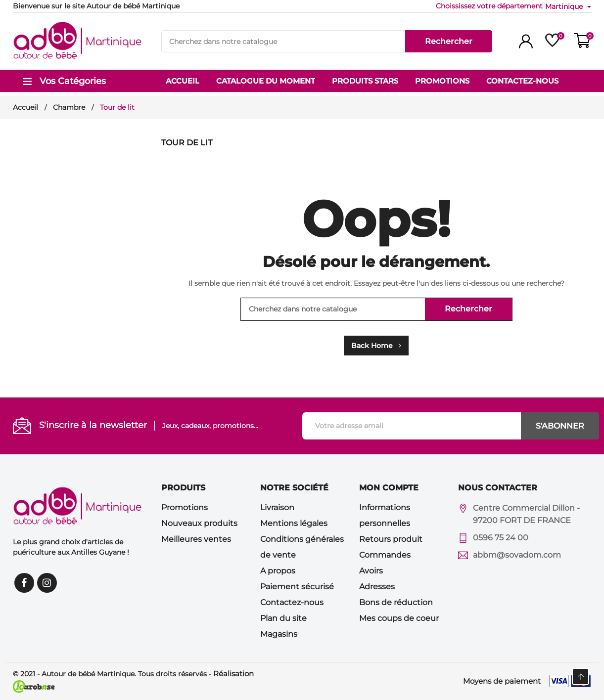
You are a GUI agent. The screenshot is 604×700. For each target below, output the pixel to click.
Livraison (277, 507)
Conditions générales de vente (302, 547)
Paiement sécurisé (297, 587)
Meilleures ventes (196, 539)
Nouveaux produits (199, 523)
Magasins (279, 634)
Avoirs (371, 571)
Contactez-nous (292, 602)
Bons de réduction (396, 602)
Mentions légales (294, 523)
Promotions (185, 507)
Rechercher (449, 41)
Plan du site (283, 618)
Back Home (376, 346)
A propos (278, 571)
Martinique (565, 6)
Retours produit (391, 539)
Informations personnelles (385, 515)
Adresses (377, 587)
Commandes (385, 555)
